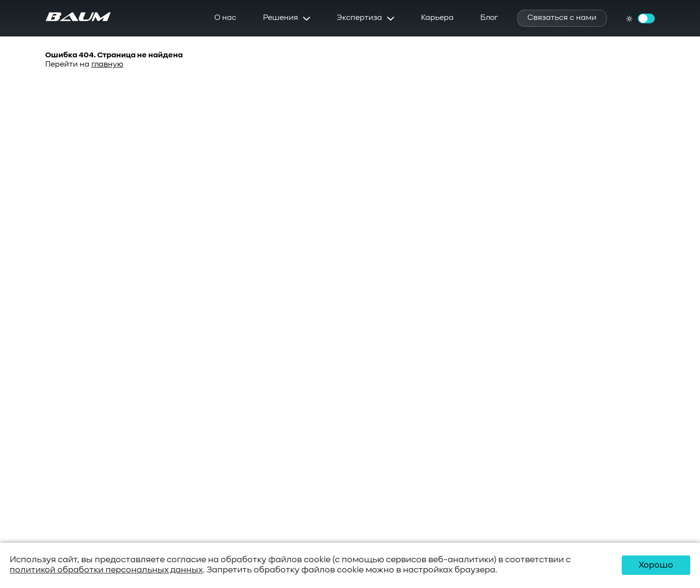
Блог (489, 18)
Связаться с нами (562, 18)
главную (107, 65)
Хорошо (656, 565)
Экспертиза (359, 18)
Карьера (437, 18)
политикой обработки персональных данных (106, 570)
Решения (280, 18)
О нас (225, 18)
